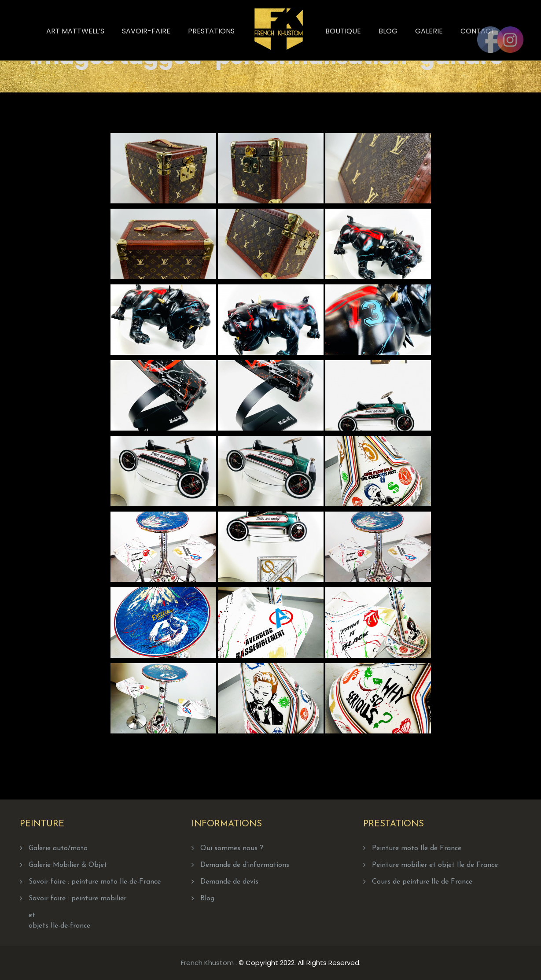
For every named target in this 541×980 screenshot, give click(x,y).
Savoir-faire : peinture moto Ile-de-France (95, 882)
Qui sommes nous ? (232, 848)
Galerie (429, 31)
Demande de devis (229, 882)
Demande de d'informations (245, 865)
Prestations (211, 31)
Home (306, 53)
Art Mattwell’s (75, 31)
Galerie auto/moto (58, 848)
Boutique (343, 31)
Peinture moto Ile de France (417, 848)
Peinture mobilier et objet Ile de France (435, 865)
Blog (388, 31)
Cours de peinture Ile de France (422, 882)
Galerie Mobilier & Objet (68, 865)
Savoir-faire (146, 31)
